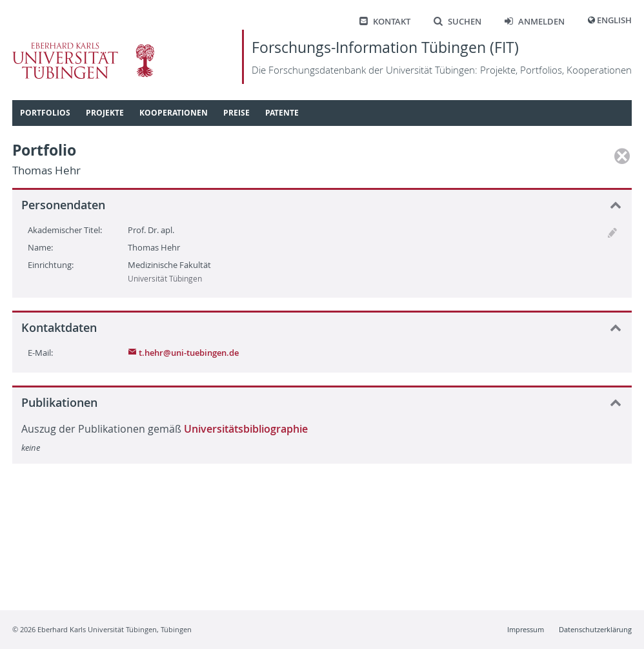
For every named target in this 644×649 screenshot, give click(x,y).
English (614, 20)
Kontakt (385, 22)
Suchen (458, 22)
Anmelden (535, 22)
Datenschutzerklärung (595, 629)
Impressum (526, 629)
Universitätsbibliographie (246, 429)
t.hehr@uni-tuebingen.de (183, 353)
